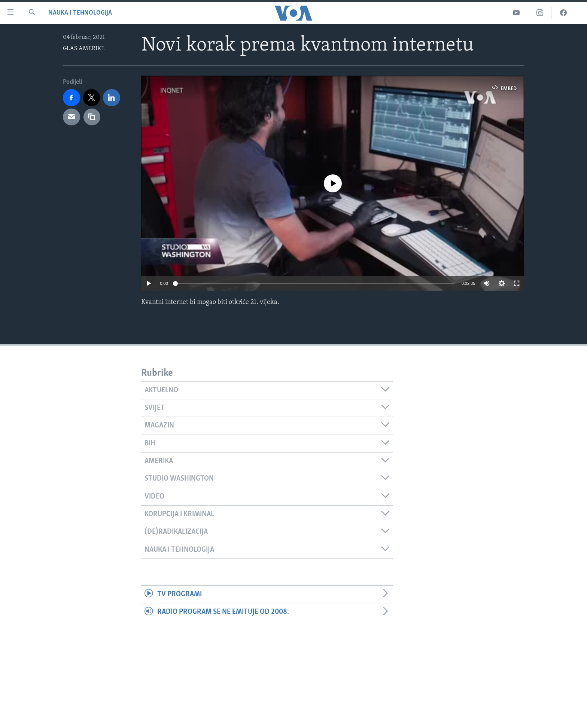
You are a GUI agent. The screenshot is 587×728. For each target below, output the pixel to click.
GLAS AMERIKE (84, 49)
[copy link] (92, 117)
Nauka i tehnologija (80, 13)
